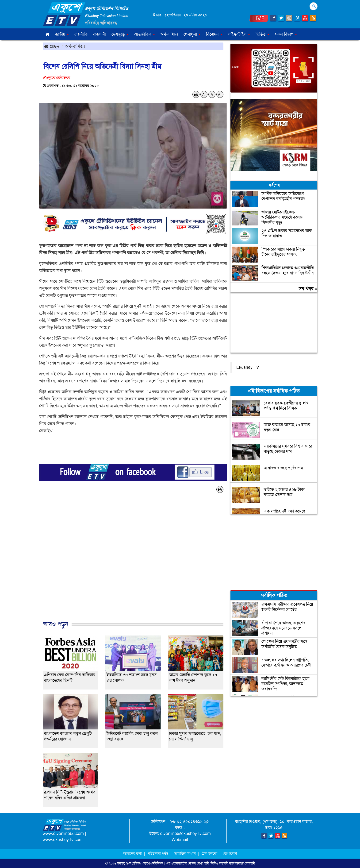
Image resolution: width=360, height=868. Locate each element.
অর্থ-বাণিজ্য (169, 34)
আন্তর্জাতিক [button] (144, 34)
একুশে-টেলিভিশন (153, 863)
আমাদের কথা (133, 854)
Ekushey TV (248, 367)
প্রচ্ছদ (52, 46)
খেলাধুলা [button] (192, 34)
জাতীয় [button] (62, 34)
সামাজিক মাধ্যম (185, 854)
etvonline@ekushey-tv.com (185, 833)
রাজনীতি (81, 34)
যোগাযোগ (230, 854)
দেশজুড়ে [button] (120, 34)
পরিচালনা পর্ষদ (158, 854)
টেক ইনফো (210, 854)
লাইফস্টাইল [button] (239, 34)
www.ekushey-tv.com (63, 840)
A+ (220, 94)
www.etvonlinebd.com (63, 833)
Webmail (180, 840)
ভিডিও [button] (262, 34)
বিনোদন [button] (214, 34)
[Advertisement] (133, 562)
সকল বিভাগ (286, 34)
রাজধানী (100, 34)
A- (204, 94)
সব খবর (308, 289)
